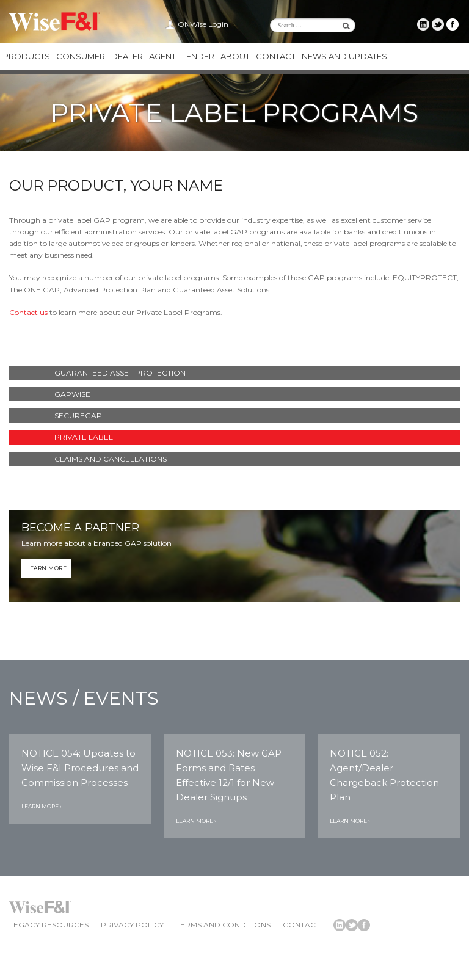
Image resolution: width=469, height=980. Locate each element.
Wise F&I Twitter (438, 24)
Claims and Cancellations (111, 459)
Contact (276, 56)
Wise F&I (55, 21)
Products (27, 56)
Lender (198, 56)
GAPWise (72, 394)
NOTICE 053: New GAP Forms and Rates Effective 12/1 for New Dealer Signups (229, 775)
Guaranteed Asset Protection (120, 373)
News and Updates (344, 56)
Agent (162, 56)
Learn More (46, 568)
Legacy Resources (49, 925)
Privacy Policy (132, 925)
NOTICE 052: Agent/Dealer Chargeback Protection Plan (384, 775)
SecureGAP (78, 416)
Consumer (81, 56)
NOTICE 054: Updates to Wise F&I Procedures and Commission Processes (80, 768)
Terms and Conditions (223, 925)
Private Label (84, 437)
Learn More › (42, 806)
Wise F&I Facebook (453, 24)
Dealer (127, 56)
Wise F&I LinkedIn (423, 24)
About (235, 56)
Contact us (28, 312)
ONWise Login (203, 24)
